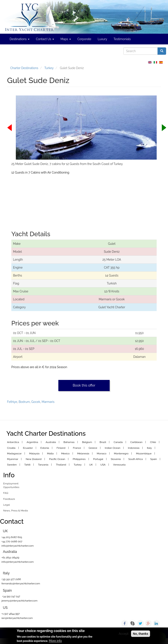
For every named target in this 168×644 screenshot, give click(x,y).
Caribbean (136, 442)
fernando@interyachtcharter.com (21, 584)
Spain (154, 459)
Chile (153, 442)
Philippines (79, 459)
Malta (50, 454)
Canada (118, 442)
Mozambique (144, 454)
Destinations (20, 39)
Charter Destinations (24, 68)
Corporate (84, 39)
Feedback (9, 499)
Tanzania (43, 465)
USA (103, 465)
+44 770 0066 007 (12, 541)
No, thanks (141, 634)
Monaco (102, 454)
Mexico (65, 454)
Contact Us (45, 39)
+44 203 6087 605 (12, 537)
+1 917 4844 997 (11, 614)
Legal (7, 505)
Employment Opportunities (11, 485)
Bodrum (24, 402)
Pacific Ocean (57, 459)
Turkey (49, 68)
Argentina (32, 442)
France (77, 448)
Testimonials (122, 39)
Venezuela (119, 465)
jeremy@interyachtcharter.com (19, 601)
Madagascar (14, 454)
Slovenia (116, 459)
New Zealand (34, 459)
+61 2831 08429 (10, 558)
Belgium (87, 442)
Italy (149, 448)
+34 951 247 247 (11, 596)
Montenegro (121, 454)
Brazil (103, 442)
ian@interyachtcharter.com (17, 618)
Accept (124, 634)
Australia (51, 442)
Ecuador (28, 448)
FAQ (6, 493)
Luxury (102, 39)
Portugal (98, 459)
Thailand (61, 465)
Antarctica (13, 442)
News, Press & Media (16, 511)
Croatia (11, 448)
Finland (61, 448)
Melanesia (83, 454)
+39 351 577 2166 (11, 579)
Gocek (36, 402)
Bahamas (69, 442)
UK (91, 465)
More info (55, 641)
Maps (66, 39)
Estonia (45, 448)
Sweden (12, 465)
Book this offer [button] (84, 385)
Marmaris (48, 402)
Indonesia (134, 448)
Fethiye (12, 402)
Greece (93, 448)
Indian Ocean (113, 448)
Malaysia (34, 454)
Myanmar (13, 459)
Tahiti (27, 465)
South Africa (136, 459)
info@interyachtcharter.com (18, 546)
